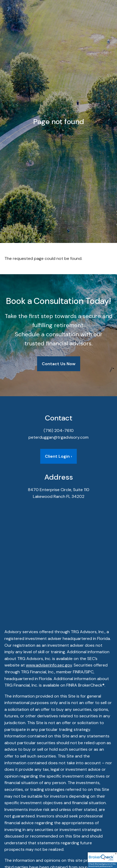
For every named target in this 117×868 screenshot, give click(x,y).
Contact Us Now (59, 364)
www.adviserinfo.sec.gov (49, 665)
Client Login (58, 456)
